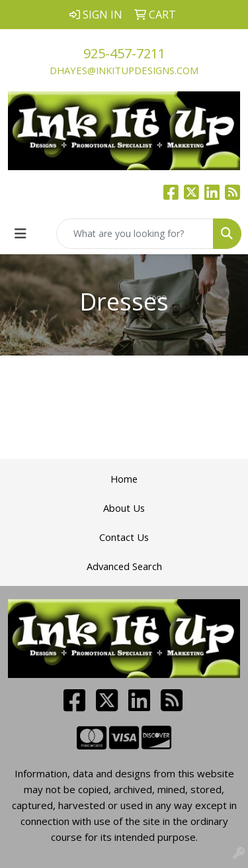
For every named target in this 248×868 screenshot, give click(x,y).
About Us (124, 508)
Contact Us (124, 537)
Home (124, 479)
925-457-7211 (124, 53)
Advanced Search (124, 566)
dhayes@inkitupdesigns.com (124, 70)
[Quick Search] (135, 234)
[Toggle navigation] (21, 234)
